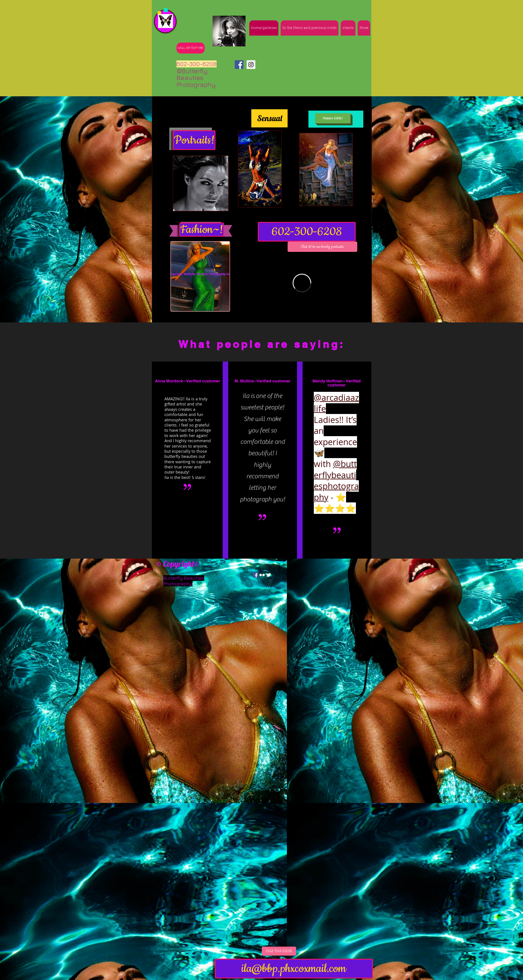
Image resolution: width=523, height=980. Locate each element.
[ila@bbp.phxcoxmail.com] (294, 969)
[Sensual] (270, 118)
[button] (322, 247)
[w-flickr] (262, 575)
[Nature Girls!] (333, 118)
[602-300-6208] (307, 232)
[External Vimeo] (302, 283)
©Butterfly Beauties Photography (198, 78)
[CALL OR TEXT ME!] (191, 48)
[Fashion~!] (202, 230)
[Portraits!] (194, 140)
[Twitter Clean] (269, 575)
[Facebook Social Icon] (239, 65)
